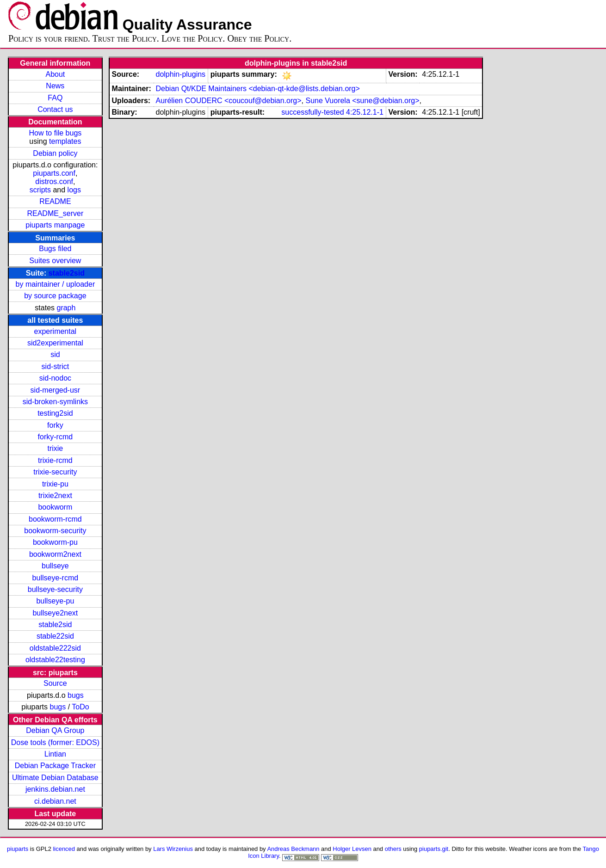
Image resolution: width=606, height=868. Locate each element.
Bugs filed (55, 249)
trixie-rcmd (55, 460)
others (393, 849)
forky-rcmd (56, 437)
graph (66, 308)
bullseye (55, 566)
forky (55, 425)
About (55, 74)
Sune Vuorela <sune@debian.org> (362, 101)
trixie (55, 448)
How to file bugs (55, 133)
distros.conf (54, 182)
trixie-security (55, 472)
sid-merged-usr (56, 390)
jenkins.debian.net (55, 789)
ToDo (80, 707)
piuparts (18, 849)
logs (74, 190)
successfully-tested (312, 112)
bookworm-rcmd (55, 519)
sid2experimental (55, 343)
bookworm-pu (55, 542)
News (55, 86)
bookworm (55, 507)
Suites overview (55, 261)
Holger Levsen (352, 849)
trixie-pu (55, 484)
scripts (40, 190)
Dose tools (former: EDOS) (55, 742)
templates (65, 141)
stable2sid (67, 273)
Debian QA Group (55, 730)
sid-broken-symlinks (55, 402)
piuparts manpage (55, 225)
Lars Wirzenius (173, 849)
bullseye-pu (55, 601)
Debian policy (55, 153)
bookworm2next (55, 554)
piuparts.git (434, 849)
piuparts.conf (54, 173)
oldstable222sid (55, 648)
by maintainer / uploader (56, 284)
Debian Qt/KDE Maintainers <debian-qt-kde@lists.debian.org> (257, 89)
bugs (76, 695)
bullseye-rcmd (56, 578)
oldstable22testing (55, 660)
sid (55, 354)
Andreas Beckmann (293, 849)
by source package (55, 296)
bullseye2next (55, 613)
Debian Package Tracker (55, 766)
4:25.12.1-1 (365, 112)
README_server (55, 213)
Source (55, 683)
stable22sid (55, 636)
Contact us (55, 109)
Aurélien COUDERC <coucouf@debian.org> (228, 101)
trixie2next (55, 496)
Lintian (55, 754)
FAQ (55, 98)
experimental (56, 331)
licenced (64, 849)
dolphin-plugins (180, 74)
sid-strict (56, 366)
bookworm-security (55, 531)
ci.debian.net (55, 801)
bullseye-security (55, 589)
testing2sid (55, 413)
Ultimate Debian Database (55, 778)
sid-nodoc (55, 378)
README (55, 201)
